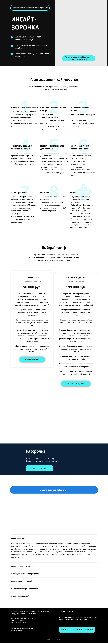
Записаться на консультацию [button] (77, 631)
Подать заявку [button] (39, 469)
